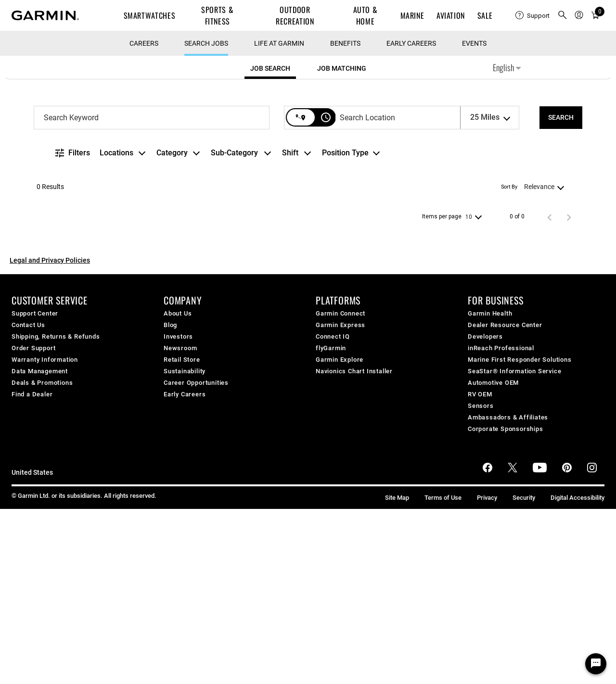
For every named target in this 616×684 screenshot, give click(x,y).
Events (474, 218)
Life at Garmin (279, 218)
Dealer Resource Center (505, 500)
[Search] (561, 293)
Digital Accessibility (577, 673)
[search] (563, 16)
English (507, 242)
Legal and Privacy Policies (50, 435)
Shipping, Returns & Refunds (56, 512)
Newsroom (180, 523)
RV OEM (480, 569)
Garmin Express (340, 500)
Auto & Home (366, 15)
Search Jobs (206, 218)
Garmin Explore (340, 535)
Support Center (35, 488)
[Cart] (595, 16)
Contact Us (28, 500)
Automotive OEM (493, 558)
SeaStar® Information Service (514, 546)
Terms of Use (443, 673)
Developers (485, 512)
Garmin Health (490, 488)
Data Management (40, 546)
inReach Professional (501, 523)
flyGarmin (331, 523)
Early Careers (411, 218)
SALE (485, 15)
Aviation (451, 15)
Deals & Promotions (42, 558)
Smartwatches (150, 15)
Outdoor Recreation (295, 15)
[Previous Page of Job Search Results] (550, 392)
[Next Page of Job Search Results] (569, 392)
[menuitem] (533, 15)
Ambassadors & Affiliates (508, 592)
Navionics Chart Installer (354, 546)
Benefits (345, 218)
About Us (178, 488)
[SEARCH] (561, 293)
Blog (170, 500)
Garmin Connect (340, 488)
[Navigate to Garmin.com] (45, 15)
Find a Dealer (32, 569)
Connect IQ (333, 512)
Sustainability (185, 546)
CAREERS (144, 218)
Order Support (33, 523)
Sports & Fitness (217, 15)
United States (32, 648)
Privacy (487, 673)
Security (524, 673)
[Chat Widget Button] (596, 664)
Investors (178, 512)
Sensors (481, 581)
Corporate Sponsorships (506, 604)
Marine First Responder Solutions (520, 535)
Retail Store (182, 535)
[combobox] (152, 293)
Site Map (397, 673)
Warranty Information (45, 535)
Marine (412, 15)
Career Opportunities (196, 558)
